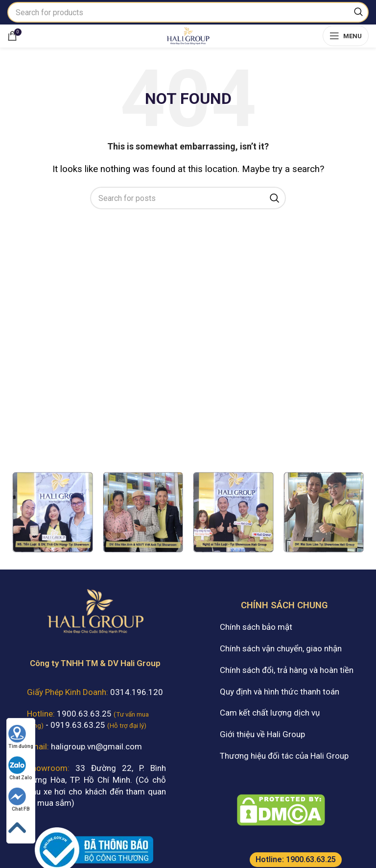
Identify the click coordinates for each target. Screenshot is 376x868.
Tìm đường (21, 737)
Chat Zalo (20, 768)
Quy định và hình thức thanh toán (280, 692)
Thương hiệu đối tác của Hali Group (284, 756)
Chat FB (19, 800)
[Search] (188, 12)
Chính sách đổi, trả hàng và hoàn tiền (287, 670)
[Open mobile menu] (346, 36)
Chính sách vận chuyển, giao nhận (281, 648)
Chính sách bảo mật (256, 627)
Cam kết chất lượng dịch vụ (270, 713)
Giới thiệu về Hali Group (262, 734)
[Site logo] (188, 35)
